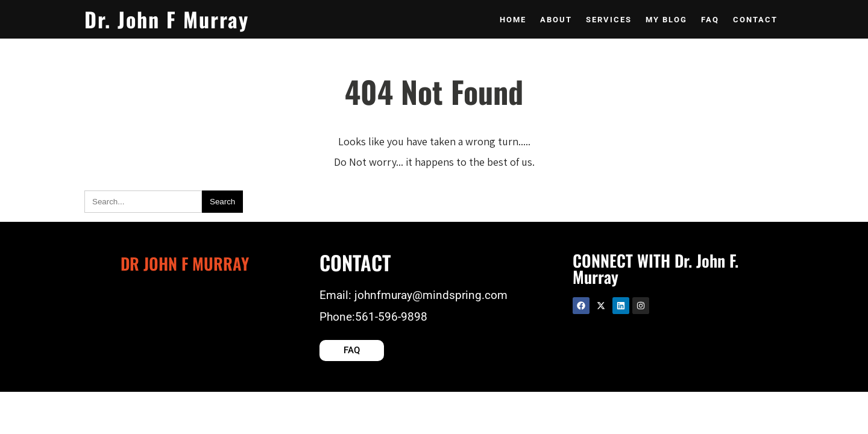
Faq (710, 20)
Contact (755, 20)
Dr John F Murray (185, 263)
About (556, 20)
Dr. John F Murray (167, 19)
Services (609, 20)
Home (513, 20)
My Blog (666, 20)
